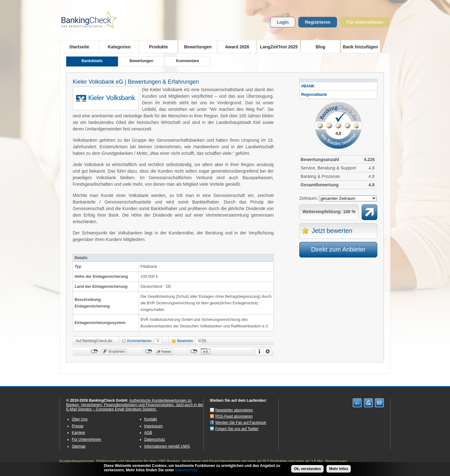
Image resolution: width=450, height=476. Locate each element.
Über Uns (80, 419)
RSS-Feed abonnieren (234, 416)
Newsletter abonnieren (234, 410)
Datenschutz (155, 439)
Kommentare (187, 61)
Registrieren (318, 22)
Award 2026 (235, 47)
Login (283, 22)
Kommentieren (139, 341)
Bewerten (185, 341)
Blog (320, 47)
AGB (148, 433)
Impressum (153, 426)
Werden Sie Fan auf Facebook (241, 423)
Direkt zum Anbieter (338, 249)
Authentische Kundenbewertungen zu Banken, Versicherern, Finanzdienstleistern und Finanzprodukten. (129, 403)
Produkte (157, 47)
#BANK (308, 86)
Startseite (79, 47)
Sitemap (79, 446)
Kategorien (117, 47)
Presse (78, 426)
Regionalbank (314, 95)
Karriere (78, 433)
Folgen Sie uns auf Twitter (237, 429)
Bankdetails (92, 61)
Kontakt (151, 419)
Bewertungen (196, 47)
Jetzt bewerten (332, 231)
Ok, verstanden (308, 469)
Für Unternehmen (365, 22)
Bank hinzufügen (361, 47)
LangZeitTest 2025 (277, 47)
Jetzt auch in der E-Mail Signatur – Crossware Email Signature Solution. (135, 407)
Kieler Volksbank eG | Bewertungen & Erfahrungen (136, 82)
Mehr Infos (339, 469)
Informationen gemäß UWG (167, 446)
